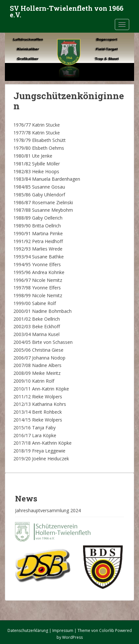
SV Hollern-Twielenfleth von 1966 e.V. (67, 10)
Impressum (63, 630)
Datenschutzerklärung (28, 630)
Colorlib (107, 630)
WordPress (72, 637)
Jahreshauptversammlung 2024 (48, 510)
